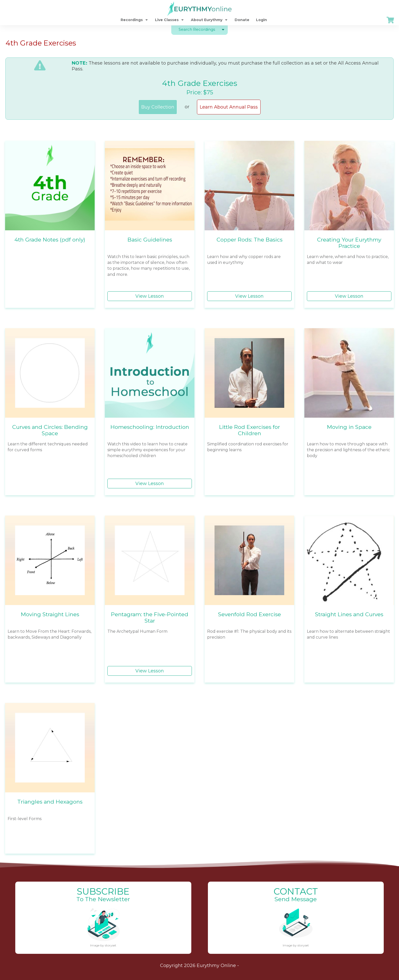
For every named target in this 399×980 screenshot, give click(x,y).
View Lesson (150, 296)
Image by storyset (103, 945)
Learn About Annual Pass (229, 107)
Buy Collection (158, 107)
